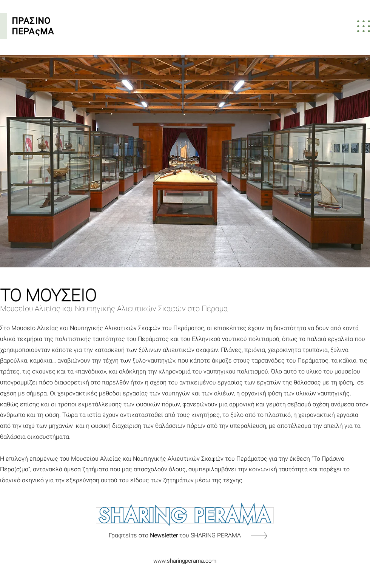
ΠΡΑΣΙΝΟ (32, 21)
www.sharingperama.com (185, 561)
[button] (364, 26)
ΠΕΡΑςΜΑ (33, 32)
